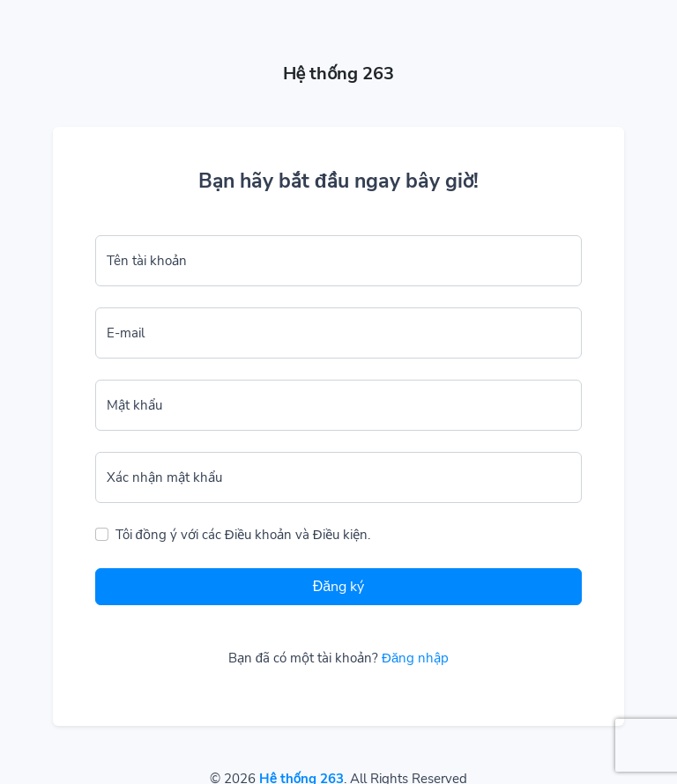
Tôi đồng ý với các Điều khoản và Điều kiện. (243, 535)
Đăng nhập (415, 658)
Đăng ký (338, 587)
